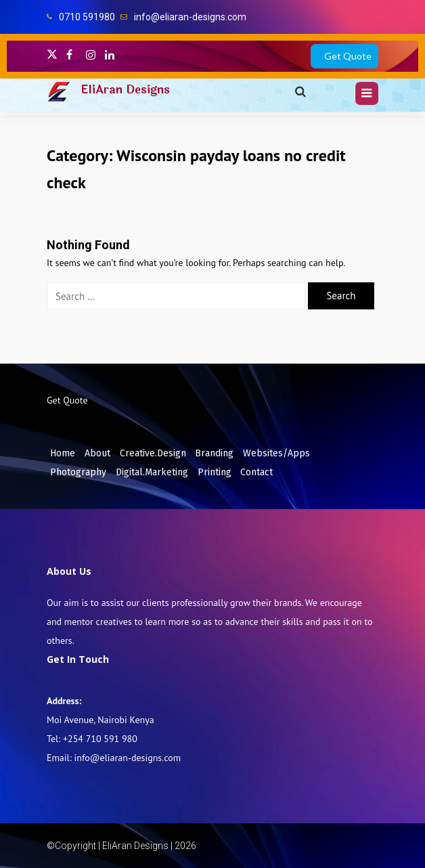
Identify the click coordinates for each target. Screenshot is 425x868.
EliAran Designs (125, 90)
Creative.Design (153, 453)
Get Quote (348, 56)
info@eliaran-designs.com (190, 17)
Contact (256, 472)
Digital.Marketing (152, 472)
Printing (215, 472)
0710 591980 (87, 17)
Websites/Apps (276, 453)
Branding (214, 453)
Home (63, 453)
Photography (78, 472)
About (97, 453)
